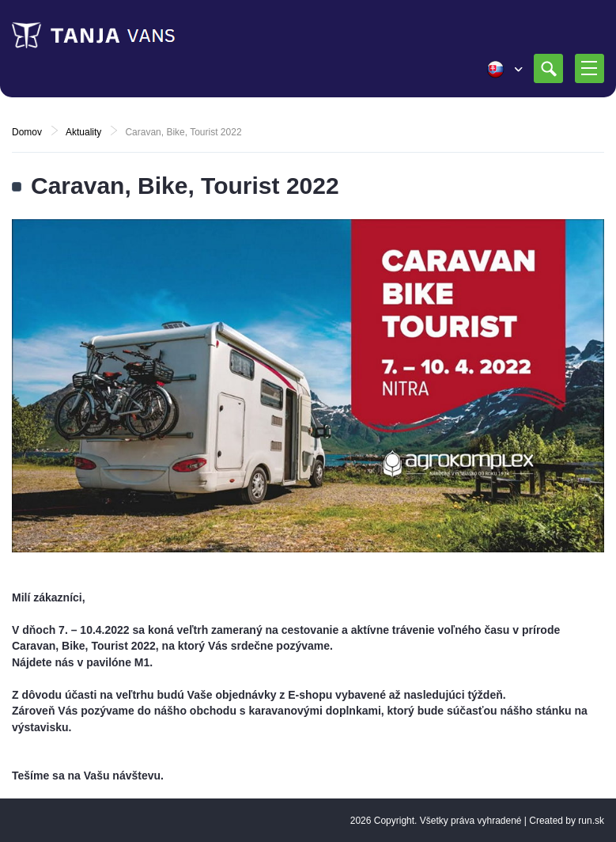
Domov (27, 132)
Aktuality (83, 132)
